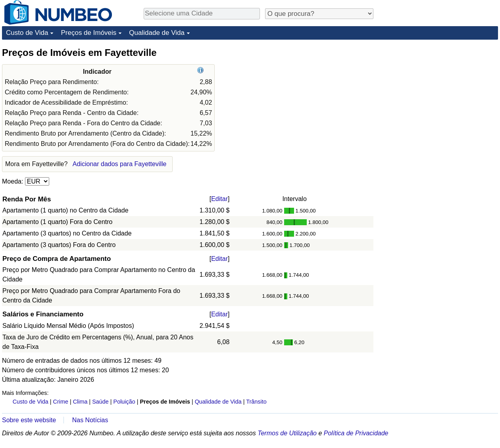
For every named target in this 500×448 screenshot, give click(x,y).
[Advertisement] (409, 165)
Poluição (124, 402)
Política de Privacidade (356, 433)
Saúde (100, 402)
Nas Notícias (90, 420)
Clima (80, 402)
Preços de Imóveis (88, 33)
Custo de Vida (27, 33)
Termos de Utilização (287, 433)
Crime (61, 402)
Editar (219, 199)
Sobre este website (29, 420)
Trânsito (256, 402)
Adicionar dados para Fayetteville (120, 164)
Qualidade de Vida (157, 33)
